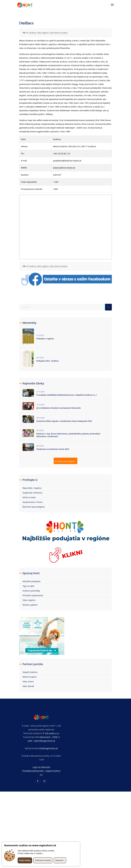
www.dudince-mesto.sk (64, 168)
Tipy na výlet (28, 586)
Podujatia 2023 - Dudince (48, 361)
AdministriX (45, 737)
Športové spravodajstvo (34, 507)
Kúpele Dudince (30, 672)
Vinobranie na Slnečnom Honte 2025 (53, 449)
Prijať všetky (25, 860)
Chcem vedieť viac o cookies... (31, 853)
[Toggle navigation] (111, 5)
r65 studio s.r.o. (52, 733)
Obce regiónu (43, 33)
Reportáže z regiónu (32, 488)
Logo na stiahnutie (41, 767)
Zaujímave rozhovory (32, 493)
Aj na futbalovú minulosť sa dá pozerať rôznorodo (59, 408)
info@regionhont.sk (49, 748)
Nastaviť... (60, 860)
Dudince (33, 33)
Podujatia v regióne (45, 339)
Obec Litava (28, 681)
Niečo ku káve (29, 497)
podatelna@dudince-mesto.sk (67, 161)
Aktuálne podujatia (31, 581)
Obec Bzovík (28, 686)
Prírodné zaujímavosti (33, 595)
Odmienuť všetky (43, 860)
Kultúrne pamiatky (31, 591)
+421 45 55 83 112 (62, 153)
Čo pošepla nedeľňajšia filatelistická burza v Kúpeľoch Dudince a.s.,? (67, 395)
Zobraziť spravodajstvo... (65, 461)
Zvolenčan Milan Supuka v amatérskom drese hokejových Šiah (64, 421)
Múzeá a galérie (30, 605)
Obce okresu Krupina (59, 33)
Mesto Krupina (29, 677)
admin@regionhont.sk (45, 741)
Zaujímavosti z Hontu (33, 502)
